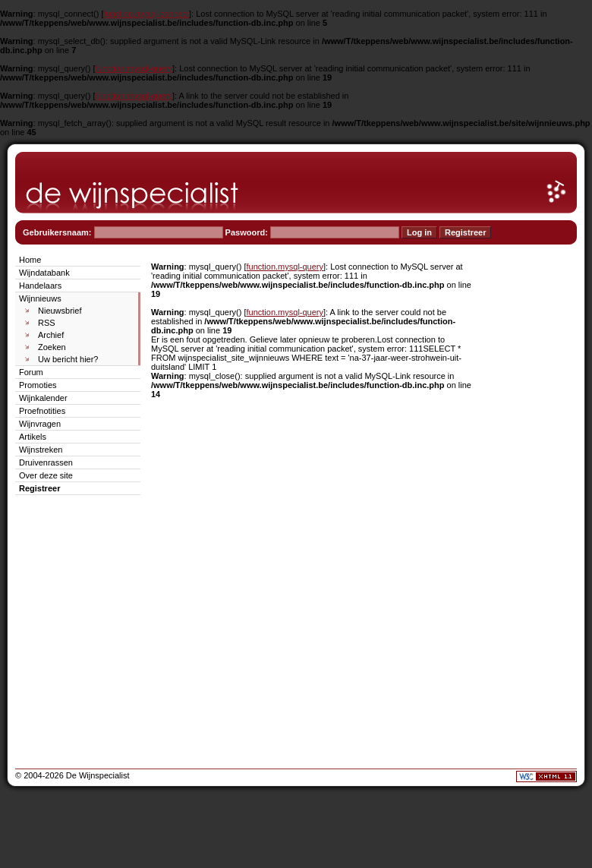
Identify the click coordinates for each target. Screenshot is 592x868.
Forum (31, 372)
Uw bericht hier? (68, 359)
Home (30, 260)
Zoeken (52, 347)
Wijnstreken (41, 450)
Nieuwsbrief (60, 311)
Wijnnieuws (40, 298)
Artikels (33, 437)
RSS (47, 323)
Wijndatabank (44, 273)
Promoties (38, 385)
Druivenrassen (46, 462)
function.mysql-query (134, 68)
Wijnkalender (43, 398)
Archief (51, 335)
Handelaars (40, 286)
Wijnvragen (40, 424)
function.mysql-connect (147, 14)
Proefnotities (42, 411)
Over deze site (46, 475)
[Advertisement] (531, 480)
